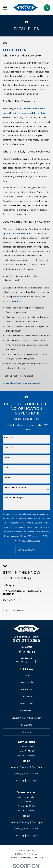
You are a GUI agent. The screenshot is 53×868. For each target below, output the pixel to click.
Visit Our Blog (14, 611)
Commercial (26, 696)
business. (16, 301)
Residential (26, 689)
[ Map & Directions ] (26, 755)
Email (6, 467)
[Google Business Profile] (29, 652)
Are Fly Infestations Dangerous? (23, 383)
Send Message (26, 550)
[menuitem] (13, 858)
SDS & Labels (26, 682)
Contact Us (26, 725)
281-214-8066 (26, 640)
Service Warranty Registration (26, 718)
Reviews (26, 732)
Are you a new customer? (16, 487)
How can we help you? (14, 497)
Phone (7, 458)
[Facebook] (20, 652)
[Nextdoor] (33, 652)
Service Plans (26, 704)
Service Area (26, 711)
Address (8, 477)
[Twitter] (24, 652)
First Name (9, 438)
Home (26, 675)
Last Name (9, 448)
